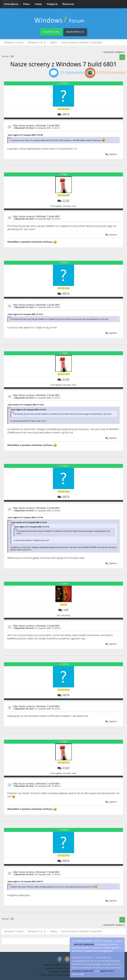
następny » (120, 52)
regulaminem (107, 971)
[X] (82, 974)
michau (65, 83)
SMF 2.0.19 (49, 965)
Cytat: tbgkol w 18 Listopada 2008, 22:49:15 (25, 881)
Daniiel (60, 968)
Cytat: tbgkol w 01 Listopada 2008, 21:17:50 (25, 517)
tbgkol (65, 174)
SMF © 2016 (61, 965)
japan (65, 584)
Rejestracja (68, 4)
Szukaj (38, 4)
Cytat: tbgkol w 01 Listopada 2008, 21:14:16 (25, 314)
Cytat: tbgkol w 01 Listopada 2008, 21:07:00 (25, 135)
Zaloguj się (52, 4)
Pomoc (26, 4)
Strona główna (11, 4)
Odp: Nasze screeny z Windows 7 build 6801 (36, 125)
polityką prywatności (83, 971)
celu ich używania (84, 944)
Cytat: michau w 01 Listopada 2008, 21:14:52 (26, 405)
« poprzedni (108, 52)
